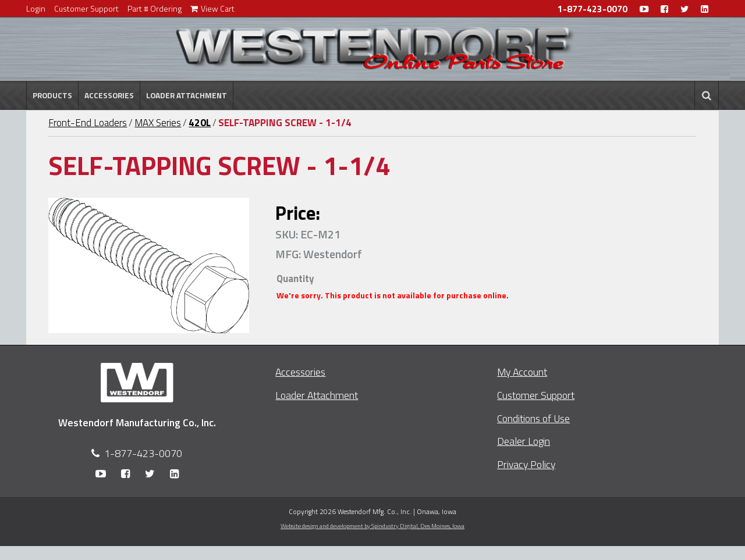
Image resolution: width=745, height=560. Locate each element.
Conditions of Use (533, 418)
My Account (522, 372)
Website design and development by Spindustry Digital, (372, 526)
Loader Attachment (187, 95)
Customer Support (86, 8)
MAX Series (158, 123)
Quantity (295, 279)
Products (52, 95)
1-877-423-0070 (593, 9)
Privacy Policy (526, 464)
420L (200, 123)
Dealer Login (524, 441)
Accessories (109, 95)
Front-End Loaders (88, 123)
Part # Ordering (155, 8)
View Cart (212, 8)
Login (36, 8)
